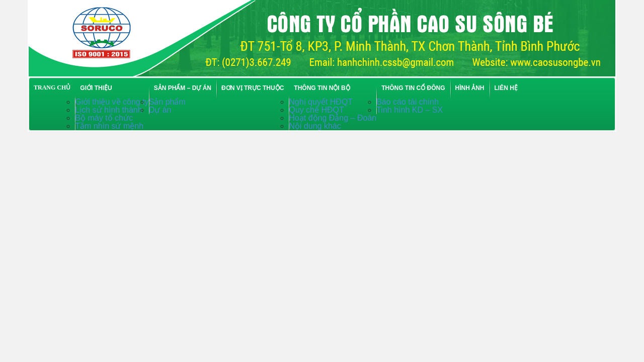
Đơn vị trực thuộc (253, 88)
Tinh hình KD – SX (410, 110)
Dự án (160, 110)
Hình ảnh (470, 88)
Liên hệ (506, 88)
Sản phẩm (167, 102)
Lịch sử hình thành (108, 110)
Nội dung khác (315, 126)
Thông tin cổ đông (413, 88)
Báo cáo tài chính (408, 102)
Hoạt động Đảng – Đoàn (333, 118)
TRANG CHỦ (52, 87)
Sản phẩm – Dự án (183, 88)
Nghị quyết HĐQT (321, 102)
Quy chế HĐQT (316, 110)
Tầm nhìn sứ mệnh (109, 126)
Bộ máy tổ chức (104, 118)
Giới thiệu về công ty (112, 102)
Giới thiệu (96, 88)
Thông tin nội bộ (322, 88)
